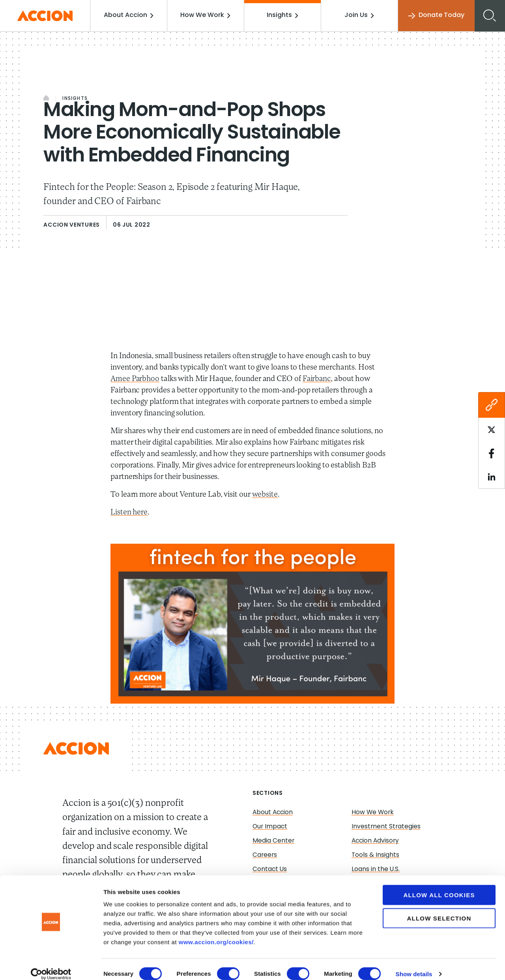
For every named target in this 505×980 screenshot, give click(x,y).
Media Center (274, 841)
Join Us (360, 15)
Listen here (129, 513)
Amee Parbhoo (136, 379)
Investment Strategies (386, 827)
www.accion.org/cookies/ (216, 932)
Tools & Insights (376, 855)
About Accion (131, 15)
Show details (414, 964)
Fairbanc (318, 379)
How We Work (207, 15)
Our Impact (270, 827)
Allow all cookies (439, 885)
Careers (265, 855)
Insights (283, 15)
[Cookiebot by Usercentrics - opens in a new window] (51, 965)
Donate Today (436, 16)
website (265, 495)
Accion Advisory (376, 841)
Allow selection (439, 909)
